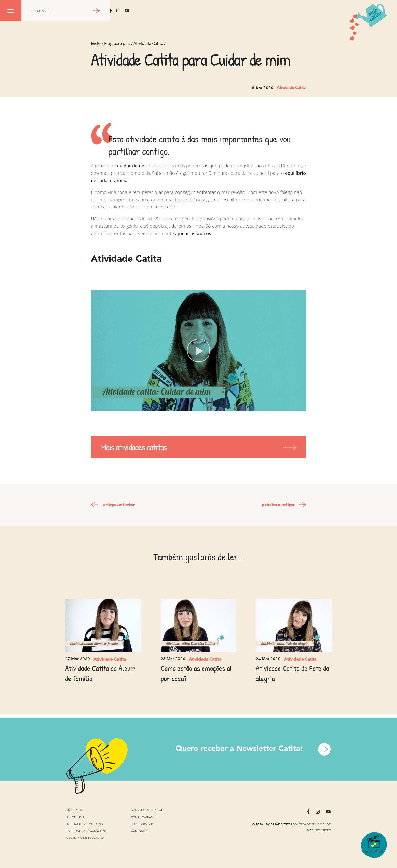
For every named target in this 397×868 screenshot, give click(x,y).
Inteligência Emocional (85, 824)
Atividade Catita (148, 44)
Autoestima (75, 817)
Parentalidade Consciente (87, 831)
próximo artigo (278, 505)
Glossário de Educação (85, 838)
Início (96, 44)
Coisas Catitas (142, 817)
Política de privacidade (312, 824)
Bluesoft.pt (321, 830)
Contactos (140, 831)
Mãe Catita (75, 811)
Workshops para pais (147, 810)
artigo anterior (119, 505)
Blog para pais (117, 44)
